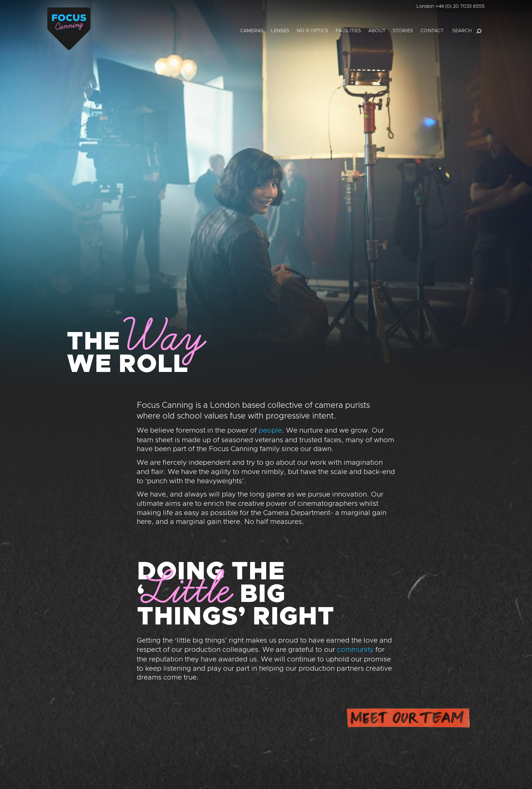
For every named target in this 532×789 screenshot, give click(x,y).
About (377, 31)
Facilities (348, 31)
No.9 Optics (312, 31)
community (355, 650)
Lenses (280, 31)
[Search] (479, 31)
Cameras (252, 31)
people (270, 431)
